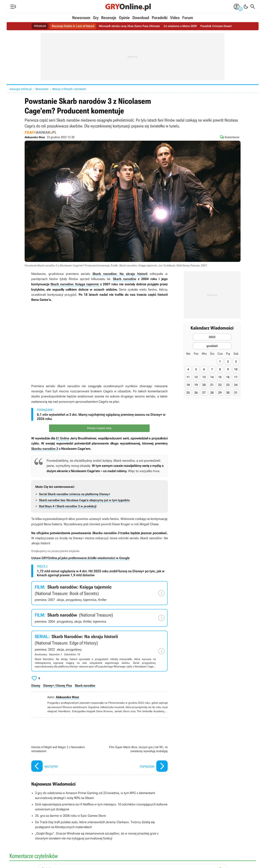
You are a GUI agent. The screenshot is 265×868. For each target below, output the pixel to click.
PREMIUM (35, 26)
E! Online (63, 438)
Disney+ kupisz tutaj (99, 428)
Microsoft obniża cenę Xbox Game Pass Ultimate (129, 26)
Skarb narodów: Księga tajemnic (75, 284)
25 (188, 393)
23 (228, 385)
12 (196, 377)
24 (236, 385)
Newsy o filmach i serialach (69, 89)
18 (188, 385)
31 (236, 393)
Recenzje (109, 18)
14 (212, 377)
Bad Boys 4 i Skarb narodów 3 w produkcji (68, 506)
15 (220, 377)
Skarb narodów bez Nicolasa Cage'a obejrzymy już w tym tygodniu (84, 500)
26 (196, 393)
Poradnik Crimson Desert (220, 26)
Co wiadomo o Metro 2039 (182, 26)
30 (228, 393)
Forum (188, 18)
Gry (96, 18)
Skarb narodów (125, 279)
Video (175, 18)
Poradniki (160, 18)
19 (196, 385)
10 (236, 369)
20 (204, 385)
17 (236, 377)
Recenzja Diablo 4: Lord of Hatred (70, 26)
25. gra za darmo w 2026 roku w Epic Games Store (70, 814)
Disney (36, 685)
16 (228, 377)
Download (141, 18)
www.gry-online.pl (21, 89)
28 (212, 393)
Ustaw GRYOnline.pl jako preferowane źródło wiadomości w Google (80, 558)
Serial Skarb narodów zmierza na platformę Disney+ (75, 494)
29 (220, 393)
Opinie (124, 18)
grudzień (212, 346)
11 (188, 377)
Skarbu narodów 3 (45, 448)
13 (204, 377)
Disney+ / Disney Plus (58, 685)
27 (204, 393)
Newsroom (81, 18)
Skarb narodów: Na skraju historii (120, 274)
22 (220, 385)
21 (212, 385)
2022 (212, 337)
